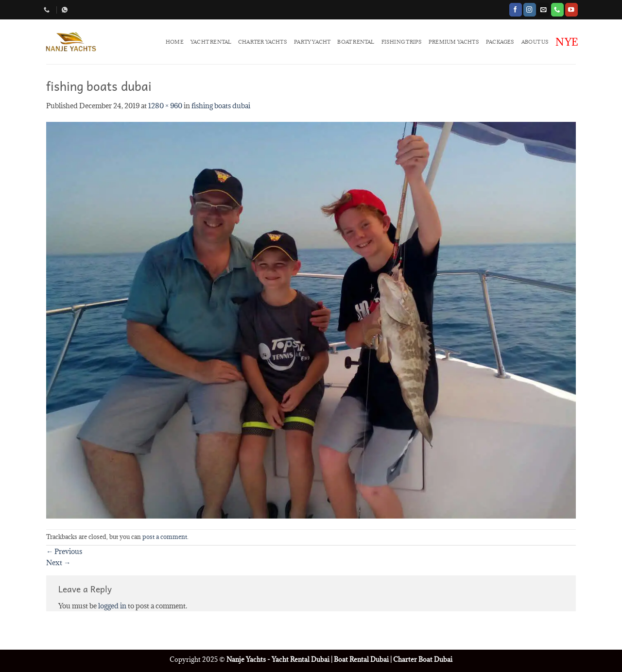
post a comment (165, 537)
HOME (175, 42)
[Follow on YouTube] (571, 9)
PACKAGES (500, 42)
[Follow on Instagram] (530, 9)
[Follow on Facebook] (516, 9)
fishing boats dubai (221, 106)
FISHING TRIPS (402, 42)
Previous (64, 551)
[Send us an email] (543, 9)
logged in (112, 606)
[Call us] (557, 9)
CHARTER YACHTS (263, 42)
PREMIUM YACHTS (454, 42)
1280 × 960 (165, 106)
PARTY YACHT (312, 42)
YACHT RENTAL (211, 42)
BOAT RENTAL (356, 42)
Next (58, 563)
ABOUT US (535, 42)
